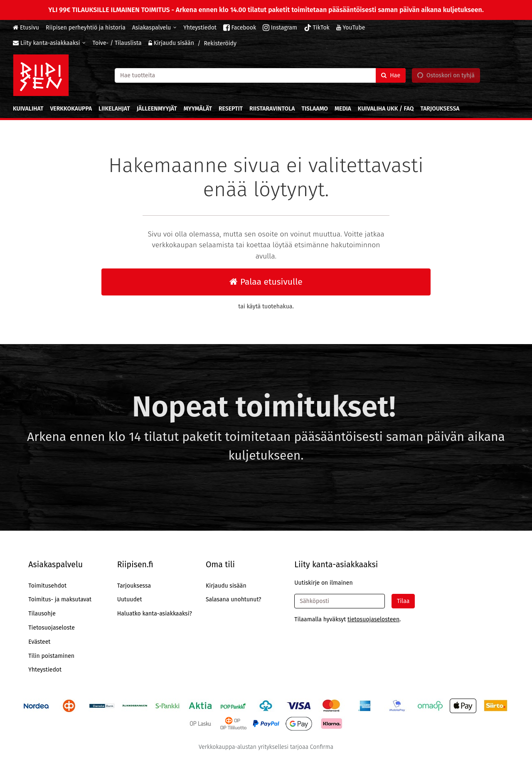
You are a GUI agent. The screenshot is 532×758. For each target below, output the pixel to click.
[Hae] (391, 75)
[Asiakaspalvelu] (154, 28)
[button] (373, 619)
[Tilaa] (403, 601)
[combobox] (260, 75)
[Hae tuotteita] (260, 75)
